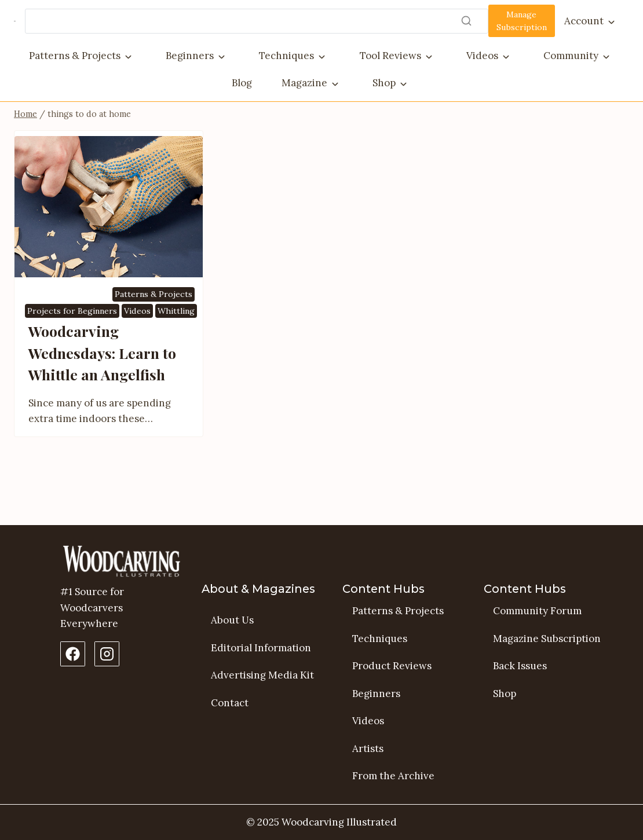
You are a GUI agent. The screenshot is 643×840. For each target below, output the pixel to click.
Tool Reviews (390, 56)
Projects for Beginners (72, 352)
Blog (242, 83)
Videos (482, 56)
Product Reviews (392, 666)
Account (584, 21)
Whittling (176, 352)
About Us (232, 620)
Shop (384, 83)
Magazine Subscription (547, 639)
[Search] (257, 21)
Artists (368, 749)
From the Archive (393, 776)
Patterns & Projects (75, 56)
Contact (230, 703)
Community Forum (537, 611)
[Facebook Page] (73, 654)
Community (571, 56)
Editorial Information (261, 648)
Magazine (304, 83)
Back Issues (520, 666)
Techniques (286, 56)
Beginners (190, 56)
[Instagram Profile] (107, 654)
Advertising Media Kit (262, 675)
